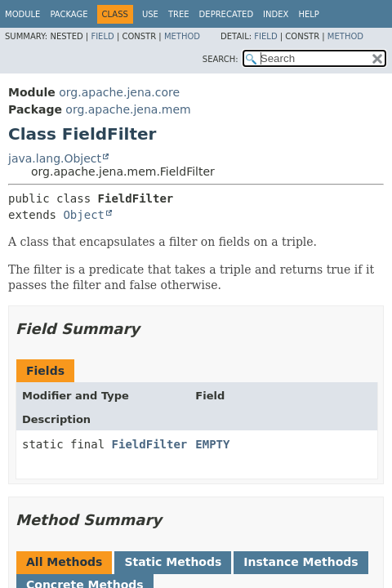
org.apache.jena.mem (128, 109)
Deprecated (227, 14)
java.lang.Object (55, 158)
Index (276, 14)
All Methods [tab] (64, 562)
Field (102, 36)
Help (308, 14)
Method (182, 36)
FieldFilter (150, 444)
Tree (179, 14)
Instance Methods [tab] (301, 562)
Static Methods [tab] (173, 562)
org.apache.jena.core (119, 92)
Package (69, 14)
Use (150, 14)
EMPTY (212, 444)
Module (22, 14)
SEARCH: (220, 59)
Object (84, 215)
